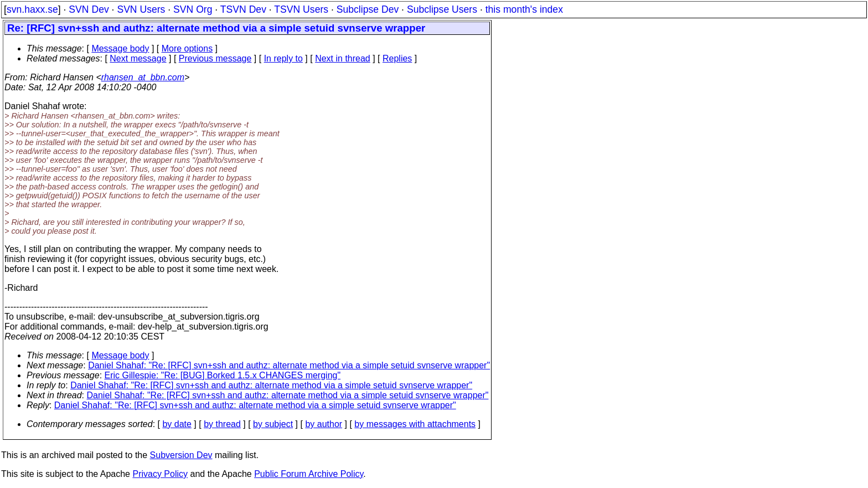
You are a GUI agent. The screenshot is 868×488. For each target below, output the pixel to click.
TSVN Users (301, 9)
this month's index (524, 9)
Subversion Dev (181, 455)
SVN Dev (89, 9)
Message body (120, 48)
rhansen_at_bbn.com (143, 77)
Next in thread (343, 58)
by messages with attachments (415, 424)
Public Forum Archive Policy (309, 474)
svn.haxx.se (32, 9)
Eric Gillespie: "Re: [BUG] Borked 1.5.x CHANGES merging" (223, 375)
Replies (397, 58)
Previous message (215, 58)
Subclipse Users (442, 9)
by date (177, 424)
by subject (273, 424)
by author (324, 424)
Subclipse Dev (368, 9)
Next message (138, 58)
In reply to (283, 58)
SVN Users (141, 9)
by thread (222, 424)
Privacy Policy (160, 474)
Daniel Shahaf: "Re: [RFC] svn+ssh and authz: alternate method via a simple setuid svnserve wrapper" (289, 365)
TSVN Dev (243, 9)
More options (187, 48)
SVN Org (193, 9)
